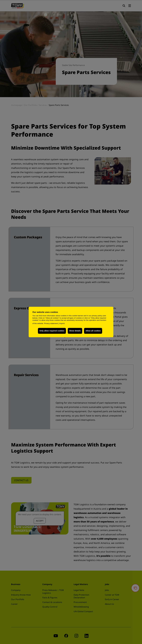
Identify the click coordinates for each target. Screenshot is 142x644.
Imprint (62, 323)
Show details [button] (75, 331)
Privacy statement (51, 323)
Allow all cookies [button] (93, 331)
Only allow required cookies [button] (52, 331)
